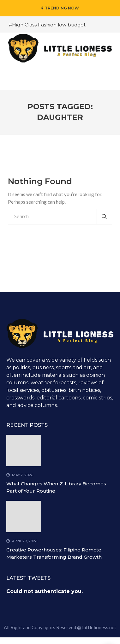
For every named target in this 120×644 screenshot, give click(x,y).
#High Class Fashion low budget (47, 25)
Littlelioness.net (99, 627)
